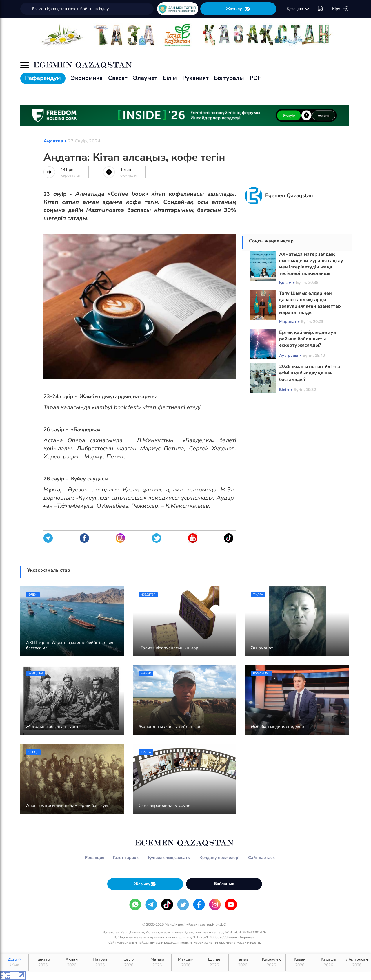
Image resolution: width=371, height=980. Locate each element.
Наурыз (100, 962)
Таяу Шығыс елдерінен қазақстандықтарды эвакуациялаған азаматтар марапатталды (310, 303)
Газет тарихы (126, 858)
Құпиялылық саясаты (169, 858)
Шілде (214, 962)
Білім (170, 78)
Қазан (300, 962)
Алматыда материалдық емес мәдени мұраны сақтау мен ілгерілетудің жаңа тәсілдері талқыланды (311, 264)
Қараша (328, 962)
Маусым (186, 962)
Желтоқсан (357, 962)
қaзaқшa (298, 9)
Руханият (195, 78)
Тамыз (243, 962)
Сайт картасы (262, 858)
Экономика (87, 78)
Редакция (95, 858)
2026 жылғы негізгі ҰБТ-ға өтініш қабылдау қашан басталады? (310, 373)
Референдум (43, 78)
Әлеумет (145, 78)
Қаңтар (43, 962)
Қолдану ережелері (219, 858)
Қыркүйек (271, 962)
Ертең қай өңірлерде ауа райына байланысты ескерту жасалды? (308, 339)
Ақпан (71, 962)
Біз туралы (229, 78)
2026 (14, 962)
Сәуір (129, 962)
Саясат (118, 78)
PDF (255, 78)
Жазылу (238, 9)
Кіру (340, 9)
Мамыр (157, 962)
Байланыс (224, 884)
